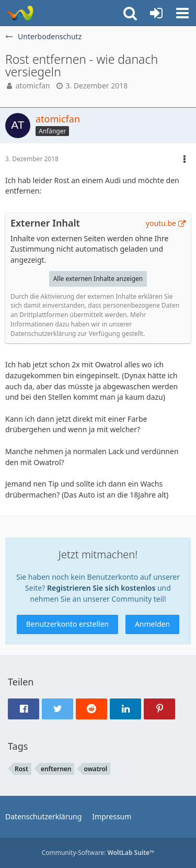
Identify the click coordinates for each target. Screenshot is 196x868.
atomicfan (33, 86)
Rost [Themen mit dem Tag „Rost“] (21, 769)
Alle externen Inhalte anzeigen (98, 279)
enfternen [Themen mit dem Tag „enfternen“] (56, 769)
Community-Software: (98, 853)
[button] (182, 13)
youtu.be (161, 223)
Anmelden (152, 624)
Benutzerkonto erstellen (67, 624)
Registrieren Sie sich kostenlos (101, 588)
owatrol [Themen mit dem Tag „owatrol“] (95, 769)
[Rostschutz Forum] (20, 13)
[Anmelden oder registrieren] (156, 13)
